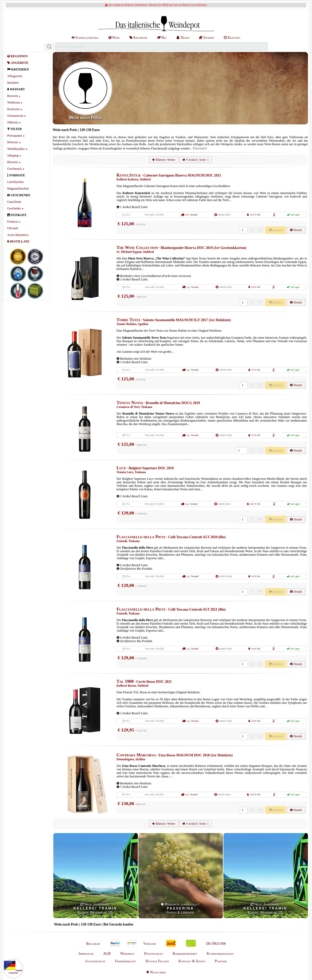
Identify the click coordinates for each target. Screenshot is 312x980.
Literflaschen (15, 182)
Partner (221, 961)
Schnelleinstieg (85, 38)
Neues (183, 38)
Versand (194, 215)
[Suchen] (49, 47)
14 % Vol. (256, 287)
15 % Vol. (256, 370)
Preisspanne (15, 136)
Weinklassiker (16, 149)
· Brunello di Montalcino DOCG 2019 (158, 403)
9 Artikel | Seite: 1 (196, 160)
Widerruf (127, 954)
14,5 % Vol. (255, 504)
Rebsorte (13, 142)
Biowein (12, 162)
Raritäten (13, 83)
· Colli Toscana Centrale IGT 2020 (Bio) (171, 537)
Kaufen (276, 230)
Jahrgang (13, 155)
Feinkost (13, 222)
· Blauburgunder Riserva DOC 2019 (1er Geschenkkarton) (181, 248)
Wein (114, 38)
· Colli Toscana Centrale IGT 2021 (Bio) (171, 609)
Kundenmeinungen (220, 954)
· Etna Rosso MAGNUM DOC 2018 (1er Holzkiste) (175, 755)
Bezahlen (93, 944)
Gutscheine (14, 202)
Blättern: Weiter (164, 160)
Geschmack (15, 169)
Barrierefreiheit (185, 954)
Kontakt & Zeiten (192, 961)
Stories (207, 38)
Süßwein (13, 122)
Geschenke (14, 208)
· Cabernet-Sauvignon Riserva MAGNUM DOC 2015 (169, 175)
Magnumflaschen (18, 189)
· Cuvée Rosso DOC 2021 (144, 682)
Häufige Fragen (157, 961)
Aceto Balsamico (18, 235)
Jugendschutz (95, 961)
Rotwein (12, 96)
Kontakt (232, 38)
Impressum (86, 954)
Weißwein (13, 102)
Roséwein (13, 109)
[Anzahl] (244, 230)
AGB (107, 954)
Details (296, 230)
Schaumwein (15, 116)
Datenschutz (153, 954)
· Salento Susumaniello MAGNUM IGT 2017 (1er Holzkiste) (174, 320)
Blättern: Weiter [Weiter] (164, 824)
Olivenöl (13, 228)
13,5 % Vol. (255, 215)
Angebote (138, 38)
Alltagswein (15, 76)
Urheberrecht (125, 961)
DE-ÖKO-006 (216, 944)
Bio (162, 38)
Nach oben (156, 972)
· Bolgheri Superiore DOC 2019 (145, 468)
